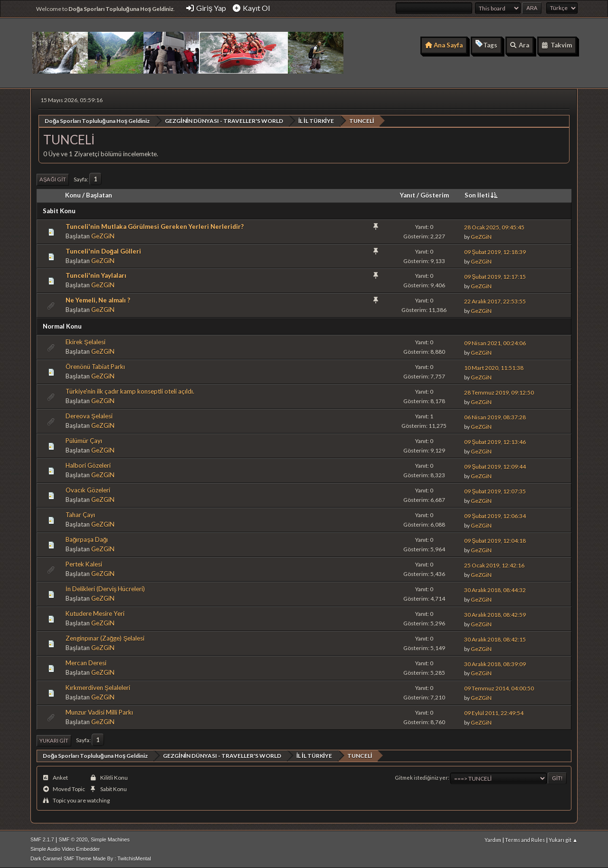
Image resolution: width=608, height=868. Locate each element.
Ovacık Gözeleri (88, 490)
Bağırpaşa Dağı (87, 539)
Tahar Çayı (80, 515)
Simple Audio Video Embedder (65, 849)
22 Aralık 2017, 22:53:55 (495, 301)
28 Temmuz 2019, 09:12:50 (499, 392)
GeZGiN (103, 236)
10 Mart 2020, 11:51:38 (494, 367)
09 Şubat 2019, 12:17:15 (495, 276)
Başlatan (99, 195)
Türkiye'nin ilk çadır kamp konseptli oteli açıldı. (130, 391)
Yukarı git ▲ (563, 839)
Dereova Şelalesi (89, 416)
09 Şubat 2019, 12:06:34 (495, 515)
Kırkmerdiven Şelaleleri (98, 687)
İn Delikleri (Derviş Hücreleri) (105, 589)
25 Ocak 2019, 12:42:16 (494, 565)
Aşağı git (53, 179)
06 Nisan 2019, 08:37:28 (495, 417)
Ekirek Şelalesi (85, 342)
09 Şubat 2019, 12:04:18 (495, 540)
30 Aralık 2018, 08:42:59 (495, 614)
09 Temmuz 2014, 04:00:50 (499, 688)
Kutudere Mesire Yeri (95, 613)
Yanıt (408, 195)
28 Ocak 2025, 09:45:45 (494, 227)
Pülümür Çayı (84, 441)
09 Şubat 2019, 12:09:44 (495, 466)
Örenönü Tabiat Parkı (95, 367)
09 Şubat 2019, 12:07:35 (495, 491)
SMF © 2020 (73, 839)
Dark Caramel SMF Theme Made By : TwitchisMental (91, 858)
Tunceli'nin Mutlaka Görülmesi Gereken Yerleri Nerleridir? (155, 226)
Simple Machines (110, 839)
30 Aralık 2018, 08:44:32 (495, 590)
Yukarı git (54, 740)
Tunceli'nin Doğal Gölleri (103, 251)
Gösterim (435, 195)
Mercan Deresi (86, 663)
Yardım (493, 839)
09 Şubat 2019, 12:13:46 (495, 441)
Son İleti (482, 195)
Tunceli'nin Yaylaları (96, 275)
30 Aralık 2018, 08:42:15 (495, 639)
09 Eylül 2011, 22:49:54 (494, 713)
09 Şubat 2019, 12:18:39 (495, 252)
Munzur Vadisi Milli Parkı (99, 712)
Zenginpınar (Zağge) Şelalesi (105, 638)
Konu (73, 195)
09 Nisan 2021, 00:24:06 (495, 343)
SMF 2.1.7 (42, 839)
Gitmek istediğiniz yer (422, 778)
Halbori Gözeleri (88, 465)
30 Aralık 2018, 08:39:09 (495, 664)
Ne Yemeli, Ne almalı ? (98, 300)
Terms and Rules (525, 839)
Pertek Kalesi (84, 564)
